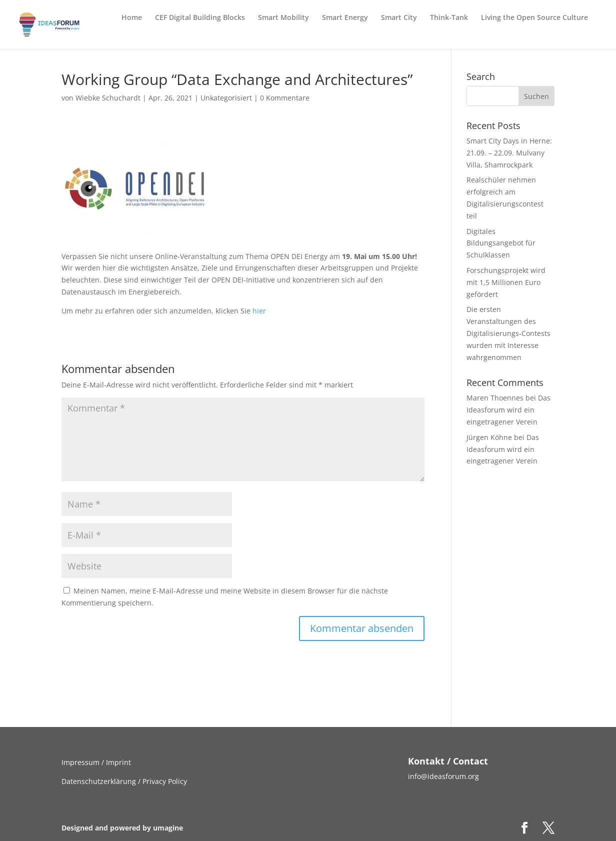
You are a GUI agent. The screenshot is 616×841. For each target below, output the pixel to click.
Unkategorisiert (226, 98)
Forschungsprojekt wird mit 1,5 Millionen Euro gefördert (506, 282)
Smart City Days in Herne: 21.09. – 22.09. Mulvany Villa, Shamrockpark (509, 153)
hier (259, 311)
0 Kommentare (285, 98)
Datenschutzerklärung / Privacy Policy (124, 781)
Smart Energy (345, 18)
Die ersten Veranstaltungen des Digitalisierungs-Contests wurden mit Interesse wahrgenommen (508, 333)
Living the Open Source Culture (534, 18)
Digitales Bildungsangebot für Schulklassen (501, 243)
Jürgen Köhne (489, 437)
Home (132, 18)
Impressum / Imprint (96, 762)
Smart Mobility (283, 18)
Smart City (399, 18)
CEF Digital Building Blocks (200, 18)
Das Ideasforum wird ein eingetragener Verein (508, 410)
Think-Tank (449, 18)
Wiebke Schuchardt (108, 98)
